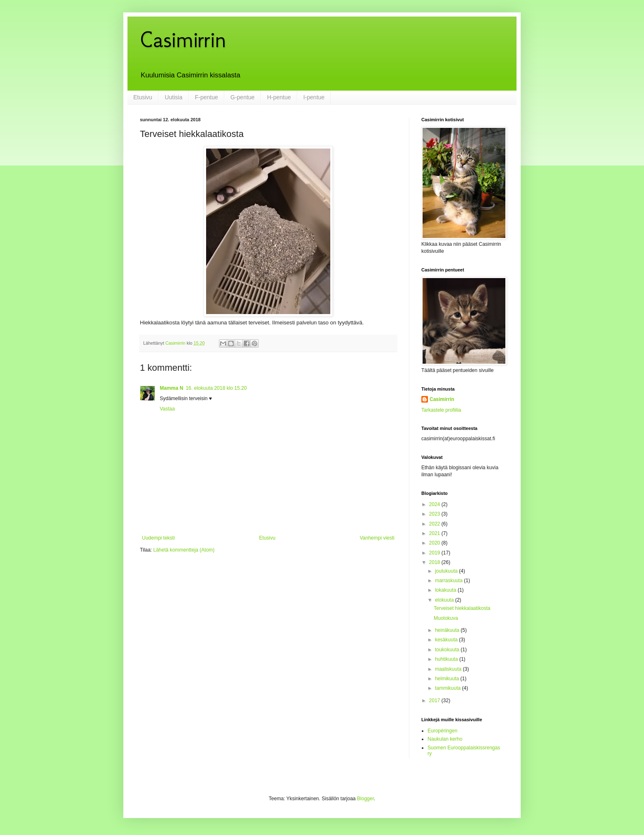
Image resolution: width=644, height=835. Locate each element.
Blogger (366, 799)
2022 (435, 524)
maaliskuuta (449, 669)
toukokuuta (448, 650)
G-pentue (243, 97)
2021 (435, 533)
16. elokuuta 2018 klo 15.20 (216, 388)
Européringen (442, 731)
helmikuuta (448, 679)
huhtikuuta (447, 659)
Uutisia (174, 97)
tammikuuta (448, 688)
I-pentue (314, 97)
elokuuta (445, 600)
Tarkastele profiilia (441, 410)
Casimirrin (183, 40)
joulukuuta (447, 571)
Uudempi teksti (158, 538)
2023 (435, 514)
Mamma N (172, 388)
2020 (435, 543)
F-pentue (207, 97)
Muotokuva (446, 618)
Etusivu (143, 97)
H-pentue (279, 97)
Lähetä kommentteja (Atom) (184, 550)
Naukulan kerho (445, 739)
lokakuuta (446, 590)
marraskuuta (449, 581)
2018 (435, 562)
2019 (435, 553)
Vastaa (167, 409)
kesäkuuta (447, 640)
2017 (435, 701)
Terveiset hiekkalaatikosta (462, 608)
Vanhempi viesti (377, 538)
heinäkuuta (448, 630)
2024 (435, 504)
